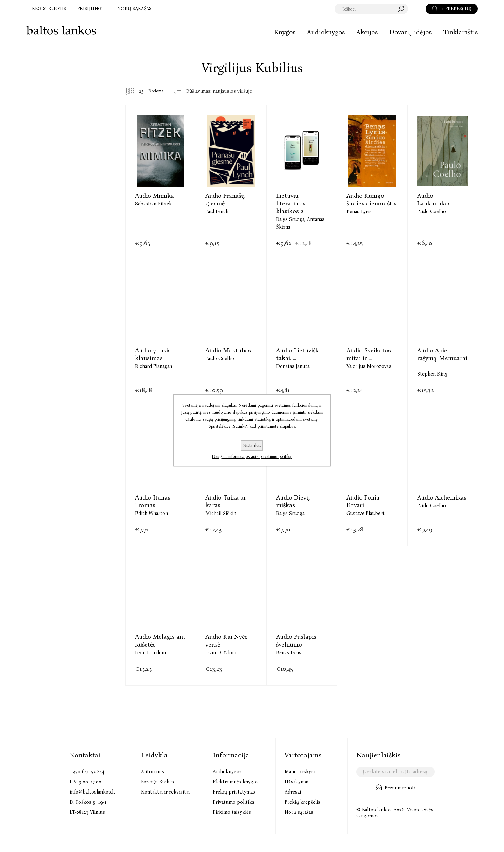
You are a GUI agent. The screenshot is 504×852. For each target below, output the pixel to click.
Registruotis (49, 9)
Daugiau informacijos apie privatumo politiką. (252, 456)
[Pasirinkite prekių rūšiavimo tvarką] (222, 91)
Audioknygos (227, 772)
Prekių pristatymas (234, 792)
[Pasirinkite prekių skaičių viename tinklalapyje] (136, 91)
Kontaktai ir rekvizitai (165, 792)
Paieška (417, 9)
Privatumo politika (233, 802)
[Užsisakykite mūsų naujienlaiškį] (395, 772)
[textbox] (372, 9)
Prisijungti (92, 9)
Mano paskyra (300, 772)
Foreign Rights (157, 782)
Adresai (293, 792)
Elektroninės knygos (236, 782)
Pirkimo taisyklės (232, 812)
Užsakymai (296, 782)
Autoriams (153, 772)
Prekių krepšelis (303, 802)
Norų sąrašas (299, 812)
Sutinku (252, 445)
